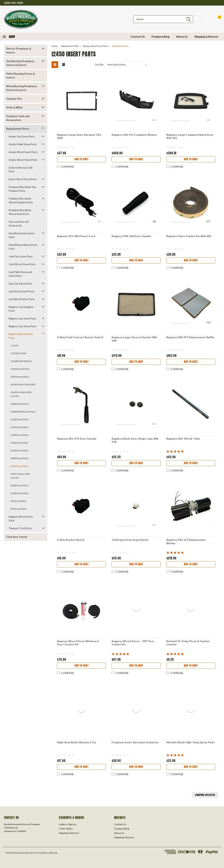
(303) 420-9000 (13, 3)
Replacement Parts (18, 129)
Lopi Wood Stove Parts (22, 299)
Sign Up (72, 824)
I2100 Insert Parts (20, 451)
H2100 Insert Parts (20, 369)
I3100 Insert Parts (20, 493)
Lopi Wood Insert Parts (22, 291)
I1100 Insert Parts (20, 419)
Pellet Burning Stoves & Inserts (21, 76)
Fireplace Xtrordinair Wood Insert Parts (20, 212)
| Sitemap (53, 853)
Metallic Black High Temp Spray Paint (191, 742)
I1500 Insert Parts (20, 443)
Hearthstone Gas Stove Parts (22, 235)
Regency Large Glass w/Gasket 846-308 (135, 339)
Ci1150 (14, 346)
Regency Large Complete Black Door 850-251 (190, 136)
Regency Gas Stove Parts (23, 326)
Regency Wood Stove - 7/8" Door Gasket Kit (133, 643)
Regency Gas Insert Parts (23, 319)
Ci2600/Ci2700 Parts (21, 361)
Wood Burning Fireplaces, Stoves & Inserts (22, 88)
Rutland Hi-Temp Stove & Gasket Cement (188, 643)
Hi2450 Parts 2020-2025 (23, 384)
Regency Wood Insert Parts (21, 336)
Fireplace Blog (161, 37)
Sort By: (99, 65)
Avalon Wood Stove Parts (23, 160)
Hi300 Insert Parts (20, 404)
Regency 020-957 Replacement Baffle (190, 337)
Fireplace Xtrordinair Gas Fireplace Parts (22, 189)
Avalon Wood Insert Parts (23, 152)
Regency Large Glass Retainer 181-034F (79, 136)
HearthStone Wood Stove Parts (23, 247)
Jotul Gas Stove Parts (21, 256)
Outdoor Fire (14, 99)
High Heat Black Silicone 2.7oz (77, 742)
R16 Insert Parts (19, 509)
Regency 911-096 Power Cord (76, 236)
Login (62, 824)
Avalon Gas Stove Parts (22, 136)
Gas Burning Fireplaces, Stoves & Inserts (20, 63)
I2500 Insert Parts (20, 485)
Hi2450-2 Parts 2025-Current (22, 394)
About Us (182, 37)
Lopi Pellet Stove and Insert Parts (20, 274)
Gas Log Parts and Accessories (19, 224)
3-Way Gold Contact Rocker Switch (80, 337)
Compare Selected (205, 795)
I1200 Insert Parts (20, 435)
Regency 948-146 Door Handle (131, 236)
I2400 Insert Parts (20, 458)
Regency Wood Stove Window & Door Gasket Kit (78, 643)
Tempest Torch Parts (20, 528)
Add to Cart (81, 159)
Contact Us (138, 37)
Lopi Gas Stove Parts (20, 284)
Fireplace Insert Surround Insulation (135, 742)
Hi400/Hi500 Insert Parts (23, 412)
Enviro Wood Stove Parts (23, 179)
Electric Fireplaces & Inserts (19, 50)
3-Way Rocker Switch (71, 540)
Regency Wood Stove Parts (21, 519)
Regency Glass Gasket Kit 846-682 (189, 236)
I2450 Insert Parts (20, 466)
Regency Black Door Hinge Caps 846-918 (135, 440)
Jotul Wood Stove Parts (22, 264)
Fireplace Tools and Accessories (18, 118)
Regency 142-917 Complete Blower (134, 135)
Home (54, 46)
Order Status (66, 829)
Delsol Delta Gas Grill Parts (21, 170)
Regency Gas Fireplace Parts (21, 309)
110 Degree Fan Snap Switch (130, 540)
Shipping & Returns (206, 37)
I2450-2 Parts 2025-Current (21, 476)
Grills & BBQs (14, 107)
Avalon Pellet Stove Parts (23, 144)
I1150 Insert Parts (20, 427)
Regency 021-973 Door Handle (77, 439)
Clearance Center (17, 537)
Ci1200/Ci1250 (18, 353)
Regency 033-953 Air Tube (183, 439)
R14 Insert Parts (19, 501)
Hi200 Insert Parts (20, 377)
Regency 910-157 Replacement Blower (186, 541)
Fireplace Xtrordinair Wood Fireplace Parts (21, 200)
